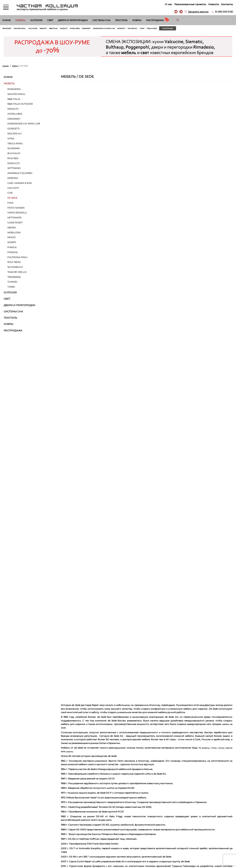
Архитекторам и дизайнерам (132, 839)
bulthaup (14, 154)
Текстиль (121, 20)
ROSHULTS (13, 164)
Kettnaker (14, 219)
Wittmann (14, 169)
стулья (73, 589)
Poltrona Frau (17, 258)
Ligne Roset (15, 224)
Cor (10, 194)
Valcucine (38, 29)
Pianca (12, 248)
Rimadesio (8, 29)
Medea (12, 229)
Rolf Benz (14, 263)
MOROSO (13, 179)
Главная (6, 67)
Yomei (11, 288)
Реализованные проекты (189, 4)
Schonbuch (15, 268)
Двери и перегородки (73, 20)
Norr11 (12, 243)
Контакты (226, 4)
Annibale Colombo (20, 174)
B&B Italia (63, 29)
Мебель (20, 20)
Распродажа (155, 20)
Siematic (51, 29)
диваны (227, 586)
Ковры (137, 20)
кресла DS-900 (122, 734)
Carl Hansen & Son (20, 184)
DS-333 (73, 712)
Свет (50, 20)
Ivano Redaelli (17, 214)
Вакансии (123, 844)
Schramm (13, 150)
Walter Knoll (23, 29)
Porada (13, 253)
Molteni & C (158, 29)
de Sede (12, 199)
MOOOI (12, 239)
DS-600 (101, 635)
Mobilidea (14, 234)
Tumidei (12, 283)
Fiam (10, 204)
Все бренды (200, 29)
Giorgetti (145, 29)
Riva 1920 (13, 159)
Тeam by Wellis (17, 273)
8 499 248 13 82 (223, 12)
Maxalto (75, 29)
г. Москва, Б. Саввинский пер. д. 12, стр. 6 (210, 826)
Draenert (102, 29)
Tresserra (14, 278)
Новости (213, 4)
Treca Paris (181, 29)
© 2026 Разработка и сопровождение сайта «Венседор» (118, 865)
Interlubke (89, 29)
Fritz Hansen (16, 209)
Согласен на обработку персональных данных (29, 801)
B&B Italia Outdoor (20, 105)
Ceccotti (13, 189)
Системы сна (101, 20)
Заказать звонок (198, 12)
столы (64, 589)
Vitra (170, 29)
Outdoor (36, 20)
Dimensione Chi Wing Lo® (123, 29)
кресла (82, 589)
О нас (168, 4)
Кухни (7, 20)
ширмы (96, 589)
